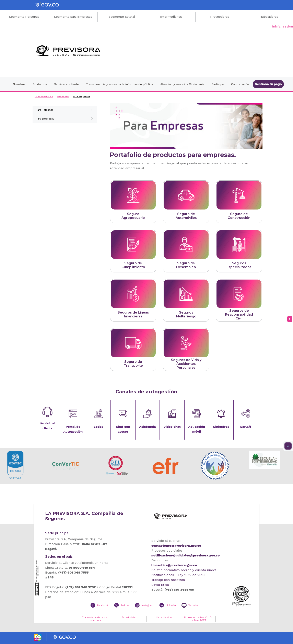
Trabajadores (269, 17)
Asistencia (148, 427)
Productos (40, 84)
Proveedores (220, 17)
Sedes (98, 427)
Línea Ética (160, 585)
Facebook (103, 605)
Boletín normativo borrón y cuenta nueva (184, 570)
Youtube (193, 605)
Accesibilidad (129, 617)
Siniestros (221, 427)
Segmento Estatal (122, 17)
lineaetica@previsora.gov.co (174, 565)
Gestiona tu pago (268, 84)
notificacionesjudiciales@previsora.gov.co (185, 555)
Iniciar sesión (283, 26)
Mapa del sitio (164, 617)
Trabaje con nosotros (168, 580)
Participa (218, 84)
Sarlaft (246, 427)
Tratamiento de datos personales (95, 619)
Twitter (125, 605)
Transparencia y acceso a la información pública (120, 84)
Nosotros (19, 84)
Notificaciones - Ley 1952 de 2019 (178, 575)
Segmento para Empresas (73, 17)
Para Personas (44, 110)
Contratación (240, 84)
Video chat (172, 427)
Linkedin (171, 605)
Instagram (147, 605)
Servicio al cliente (66, 84)
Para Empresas (45, 119)
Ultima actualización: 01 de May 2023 (198, 619)
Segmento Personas (24, 17)
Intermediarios (171, 17)
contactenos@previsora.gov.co (176, 546)
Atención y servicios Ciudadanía (182, 84)
